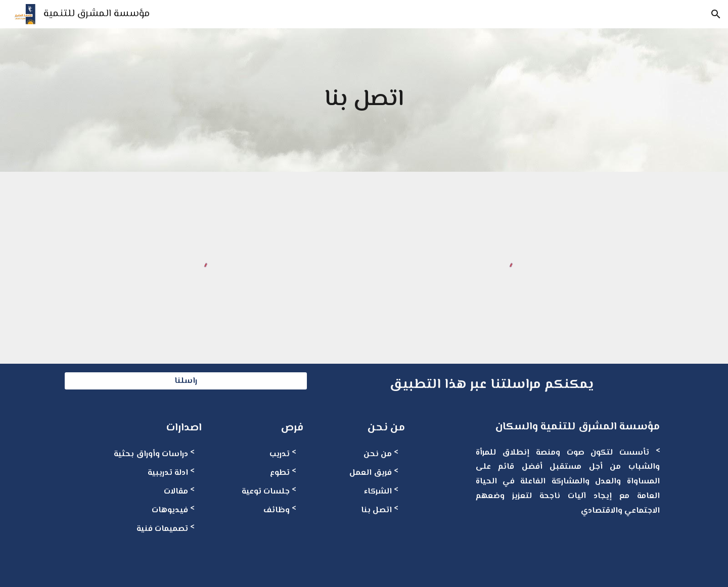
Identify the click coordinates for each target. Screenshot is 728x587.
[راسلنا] (186, 381)
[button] (716, 14)
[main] (364, 100)
